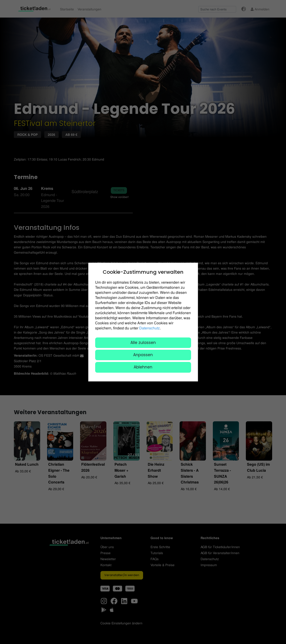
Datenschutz (149, 328)
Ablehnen (143, 367)
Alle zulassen (143, 343)
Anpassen (143, 355)
